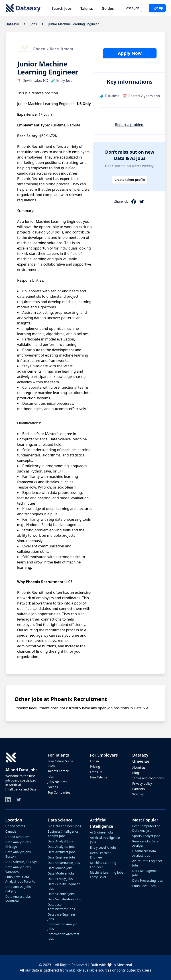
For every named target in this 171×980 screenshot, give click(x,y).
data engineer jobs (62, 857)
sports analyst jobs (146, 836)
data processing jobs (148, 880)
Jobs (51, 776)
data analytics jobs (61, 847)
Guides (108, 8)
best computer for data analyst (146, 828)
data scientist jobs (61, 894)
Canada (11, 831)
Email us (96, 772)
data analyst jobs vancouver (18, 869)
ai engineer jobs (102, 832)
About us (139, 767)
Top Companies (59, 792)
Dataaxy (12, 24)
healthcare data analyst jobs (144, 853)
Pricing (95, 766)
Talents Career (58, 771)
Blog (136, 773)
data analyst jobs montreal (18, 899)
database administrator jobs (61, 907)
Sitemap (138, 794)
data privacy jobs (60, 879)
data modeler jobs (61, 873)
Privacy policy (142, 783)
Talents (87, 8)
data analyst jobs (60, 841)
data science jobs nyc (21, 862)
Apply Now (130, 53)
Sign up (157, 8)
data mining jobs (60, 868)
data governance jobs (64, 863)
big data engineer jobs (64, 826)
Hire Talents (99, 777)
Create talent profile (130, 180)
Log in (94, 761)
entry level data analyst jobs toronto (20, 879)
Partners (138, 789)
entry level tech (144, 886)
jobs (34, 24)
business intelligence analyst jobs (63, 834)
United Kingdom (17, 837)
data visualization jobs (64, 899)
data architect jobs (61, 852)
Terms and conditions (148, 778)
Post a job (132, 8)
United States (15, 826)
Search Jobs (62, 8)
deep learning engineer (101, 855)
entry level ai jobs (103, 847)
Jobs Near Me (57, 782)
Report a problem (130, 125)
